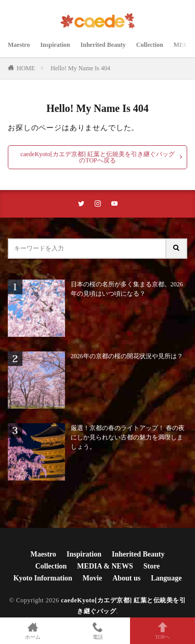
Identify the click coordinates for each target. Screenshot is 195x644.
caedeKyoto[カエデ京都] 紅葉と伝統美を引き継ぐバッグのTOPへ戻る (97, 157)
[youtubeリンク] (114, 204)
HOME (26, 68)
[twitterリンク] (81, 204)
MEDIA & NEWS (105, 566)
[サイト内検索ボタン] (177, 249)
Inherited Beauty (103, 45)
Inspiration (55, 45)
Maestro (19, 45)
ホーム (32, 631)
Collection (150, 45)
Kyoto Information (43, 578)
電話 (97, 631)
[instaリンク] (98, 204)
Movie (92, 578)
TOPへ (162, 631)
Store (152, 566)
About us (126, 578)
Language (166, 578)
